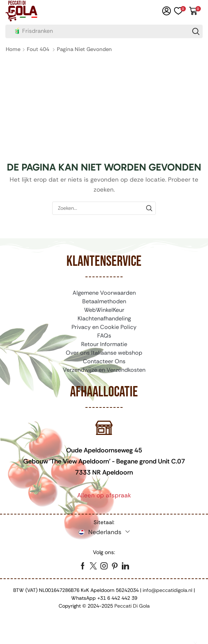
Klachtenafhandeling (104, 318)
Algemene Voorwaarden (104, 293)
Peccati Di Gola (132, 606)
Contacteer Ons (104, 361)
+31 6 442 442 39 (117, 598)
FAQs (104, 336)
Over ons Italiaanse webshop (104, 353)
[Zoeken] (196, 31)
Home (13, 49)
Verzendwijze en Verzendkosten (104, 370)
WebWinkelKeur (104, 310)
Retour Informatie (104, 344)
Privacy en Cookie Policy (104, 327)
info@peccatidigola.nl (167, 590)
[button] (167, 11)
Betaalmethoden (104, 301)
